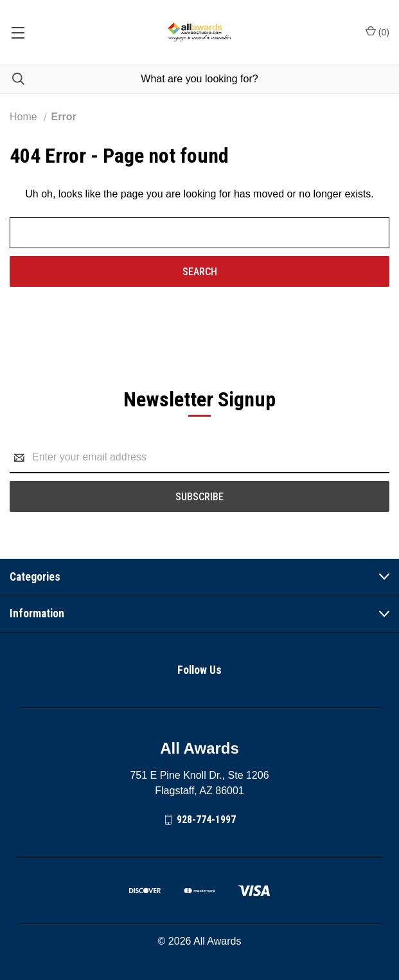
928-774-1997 (206, 820)
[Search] (12, 79)
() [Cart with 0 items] (377, 32)
